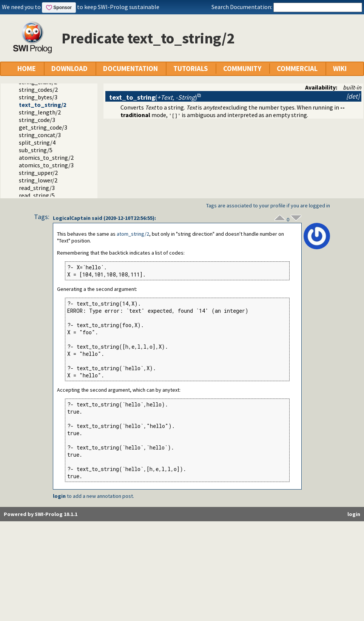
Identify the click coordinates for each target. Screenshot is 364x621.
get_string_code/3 (43, 127)
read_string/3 (37, 188)
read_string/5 (37, 195)
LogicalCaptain (72, 218)
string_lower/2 (38, 180)
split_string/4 (37, 142)
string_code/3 (37, 120)
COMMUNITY (242, 69)
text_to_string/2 (42, 105)
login (59, 496)
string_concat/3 (40, 135)
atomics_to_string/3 (46, 165)
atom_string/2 (133, 234)
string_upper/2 (38, 173)
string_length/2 (40, 112)
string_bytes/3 (38, 97)
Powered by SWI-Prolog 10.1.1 (41, 514)
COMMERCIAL (297, 69)
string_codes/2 (38, 90)
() (153, 97)
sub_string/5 (36, 150)
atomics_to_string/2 (46, 158)
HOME (27, 69)
